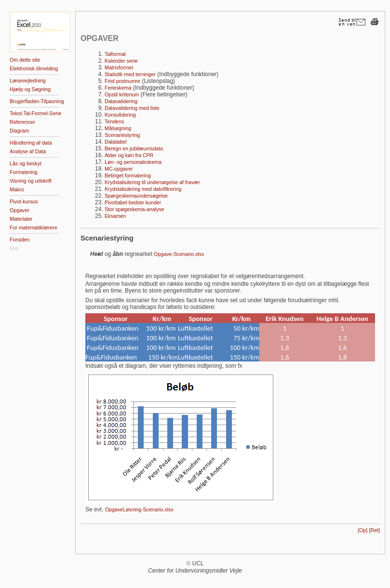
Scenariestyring (122, 135)
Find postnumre (122, 81)
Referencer (22, 122)
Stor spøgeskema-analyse (134, 209)
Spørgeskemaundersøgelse (136, 196)
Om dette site (25, 60)
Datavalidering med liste (132, 108)
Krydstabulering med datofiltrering (143, 189)
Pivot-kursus (24, 201)
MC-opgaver (119, 169)
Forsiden (20, 240)
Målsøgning (118, 128)
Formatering (23, 172)
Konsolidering (120, 115)
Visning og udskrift (31, 181)
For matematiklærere (34, 227)
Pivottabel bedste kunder (133, 202)
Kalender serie (121, 61)
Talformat (115, 54)
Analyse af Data (28, 151)
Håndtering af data (31, 143)
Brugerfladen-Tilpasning (37, 101)
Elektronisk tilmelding (34, 68)
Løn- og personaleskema (133, 162)
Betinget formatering (128, 175)
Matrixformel (119, 67)
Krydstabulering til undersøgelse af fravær (152, 182)
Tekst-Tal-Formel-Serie (35, 113)
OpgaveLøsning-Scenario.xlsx (139, 509)
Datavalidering (121, 101)
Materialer (21, 219)
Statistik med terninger (130, 74)
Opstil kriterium (122, 94)
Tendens (114, 121)
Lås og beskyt (26, 163)
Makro (17, 189)
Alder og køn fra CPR (129, 155)
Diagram (19, 131)
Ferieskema (118, 88)
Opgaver (20, 210)
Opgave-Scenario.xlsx (179, 254)
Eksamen (115, 216)
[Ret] (374, 530)
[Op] (363, 530)
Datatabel (116, 142)
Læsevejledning (28, 80)
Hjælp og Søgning (30, 89)
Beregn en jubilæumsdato (134, 148)
